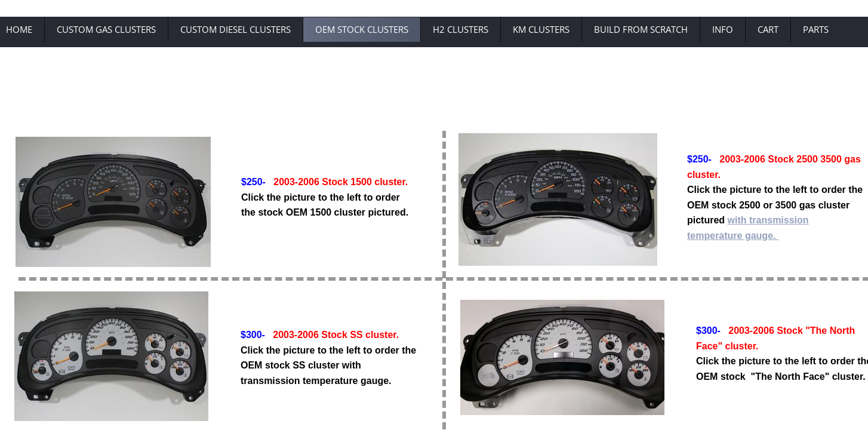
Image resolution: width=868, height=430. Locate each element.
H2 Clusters (461, 29)
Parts (816, 29)
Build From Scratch (641, 29)
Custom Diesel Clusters (236, 29)
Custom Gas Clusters (106, 29)
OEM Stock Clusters (362, 29)
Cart (768, 29)
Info (723, 29)
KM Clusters (541, 29)
